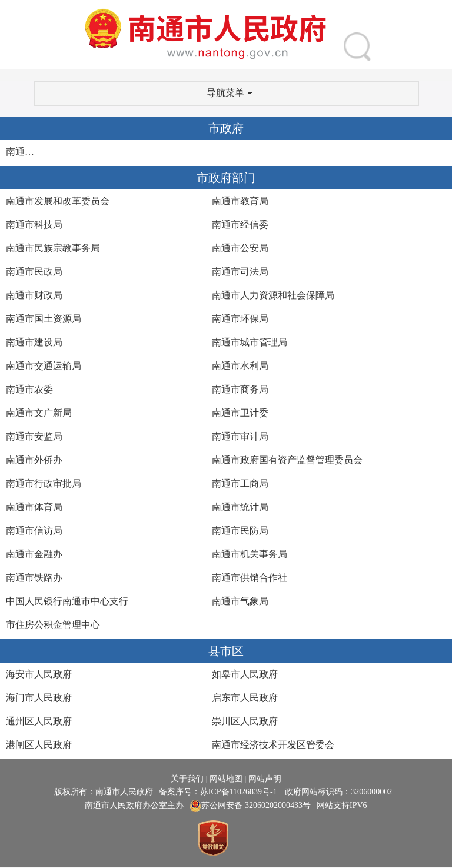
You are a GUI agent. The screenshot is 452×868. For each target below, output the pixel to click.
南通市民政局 (34, 272)
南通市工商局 (240, 483)
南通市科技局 (34, 225)
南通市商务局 (240, 389)
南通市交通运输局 (44, 366)
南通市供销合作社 (250, 578)
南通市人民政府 (23, 152)
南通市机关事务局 (250, 554)
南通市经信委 (240, 225)
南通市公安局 (240, 248)
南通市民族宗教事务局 (53, 248)
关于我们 (187, 779)
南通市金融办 (34, 554)
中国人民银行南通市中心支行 (67, 601)
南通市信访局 (34, 531)
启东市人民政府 (245, 698)
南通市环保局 (240, 319)
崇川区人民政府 (245, 721)
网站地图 (226, 779)
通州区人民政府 (39, 721)
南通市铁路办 (34, 578)
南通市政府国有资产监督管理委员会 (287, 460)
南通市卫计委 (240, 413)
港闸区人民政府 (39, 745)
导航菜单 (230, 93)
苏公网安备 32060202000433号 (250, 806)
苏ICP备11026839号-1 (240, 792)
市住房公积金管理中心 (53, 625)
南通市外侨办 (34, 460)
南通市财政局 (34, 295)
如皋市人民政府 (245, 674)
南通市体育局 (34, 507)
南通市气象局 (240, 601)
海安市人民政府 (39, 674)
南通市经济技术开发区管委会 (273, 745)
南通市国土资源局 (44, 319)
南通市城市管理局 (250, 342)
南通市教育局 (240, 201)
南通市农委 (29, 389)
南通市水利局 (240, 366)
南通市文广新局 (39, 413)
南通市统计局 (240, 507)
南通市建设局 (34, 342)
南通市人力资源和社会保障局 (273, 295)
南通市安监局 (34, 436)
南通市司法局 (240, 272)
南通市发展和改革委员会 (58, 201)
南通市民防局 (240, 531)
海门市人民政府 (39, 698)
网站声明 (265, 779)
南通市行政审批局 (44, 483)
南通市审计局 (240, 436)
